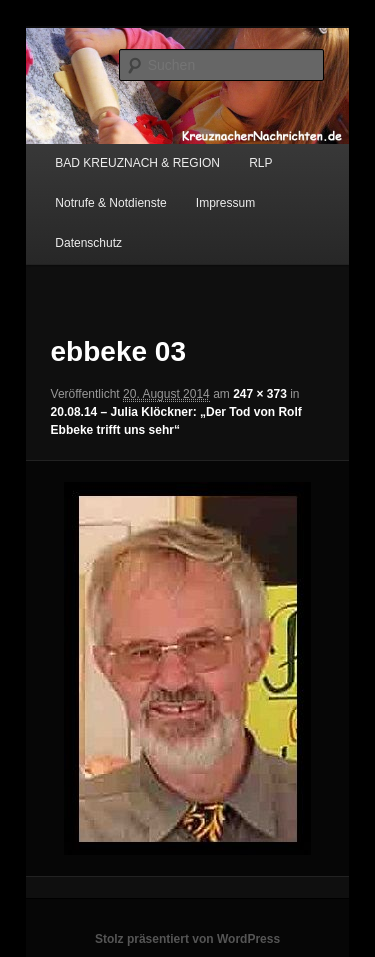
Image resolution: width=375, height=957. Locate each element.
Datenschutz (88, 243)
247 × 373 (260, 394)
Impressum (225, 203)
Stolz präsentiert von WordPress (187, 939)
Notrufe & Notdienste (110, 203)
